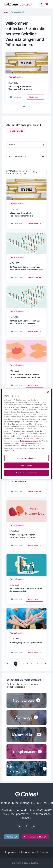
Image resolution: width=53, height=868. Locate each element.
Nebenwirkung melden (35, 837)
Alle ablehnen (26, 465)
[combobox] (38, 172)
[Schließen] (48, 392)
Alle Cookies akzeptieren (27, 473)
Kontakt (12, 837)
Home (5, 12)
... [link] (34, 664)
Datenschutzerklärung (29, 441)
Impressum (12, 852)
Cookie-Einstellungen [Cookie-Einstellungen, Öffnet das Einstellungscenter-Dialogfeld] (26, 458)
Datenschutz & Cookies (35, 852)
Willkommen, (18, 23)
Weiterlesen (36, 97)
